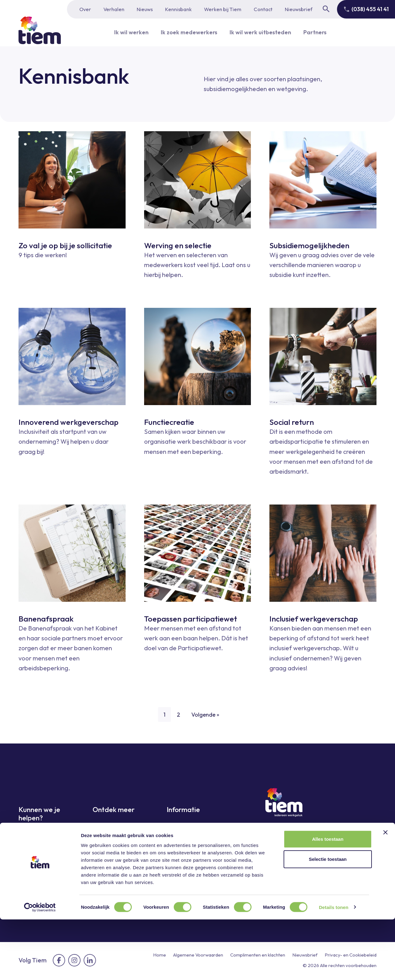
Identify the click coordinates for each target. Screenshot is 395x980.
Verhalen (114, 9)
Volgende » (206, 715)
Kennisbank (178, 9)
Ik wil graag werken (42, 835)
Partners (320, 32)
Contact (263, 9)
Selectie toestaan (328, 920)
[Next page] (370, 711)
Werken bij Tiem (223, 9)
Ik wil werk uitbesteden (262, 32)
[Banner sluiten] (385, 893)
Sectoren (104, 849)
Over (85, 9)
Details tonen (333, 968)
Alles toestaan (328, 900)
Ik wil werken (126, 32)
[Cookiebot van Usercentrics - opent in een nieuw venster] (40, 968)
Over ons (178, 827)
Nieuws (145, 9)
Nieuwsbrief (299, 9)
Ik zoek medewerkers (187, 32)
